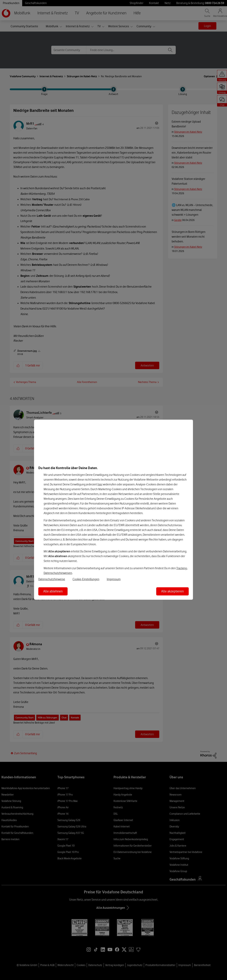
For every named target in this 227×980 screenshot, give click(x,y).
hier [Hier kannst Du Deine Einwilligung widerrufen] (100, 484)
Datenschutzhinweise (52, 579)
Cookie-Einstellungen (86, 579)
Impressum (114, 579)
